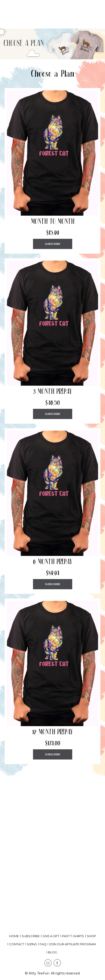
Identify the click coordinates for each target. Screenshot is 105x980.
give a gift (51, 936)
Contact (16, 944)
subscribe (31, 936)
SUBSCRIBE (53, 244)
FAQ (43, 944)
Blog (52, 952)
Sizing (32, 944)
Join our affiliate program (73, 944)
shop (91, 936)
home (14, 936)
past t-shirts (73, 936)
